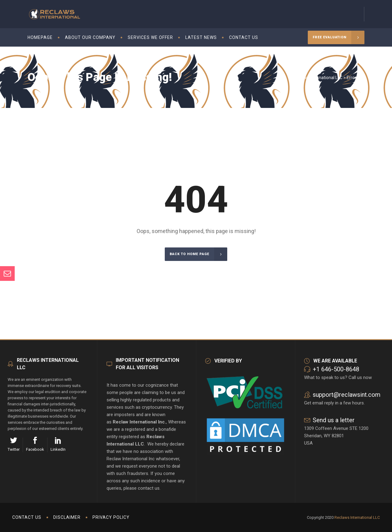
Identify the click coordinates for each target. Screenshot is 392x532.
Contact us (27, 517)
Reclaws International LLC (318, 78)
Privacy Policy (111, 517)
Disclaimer (67, 517)
